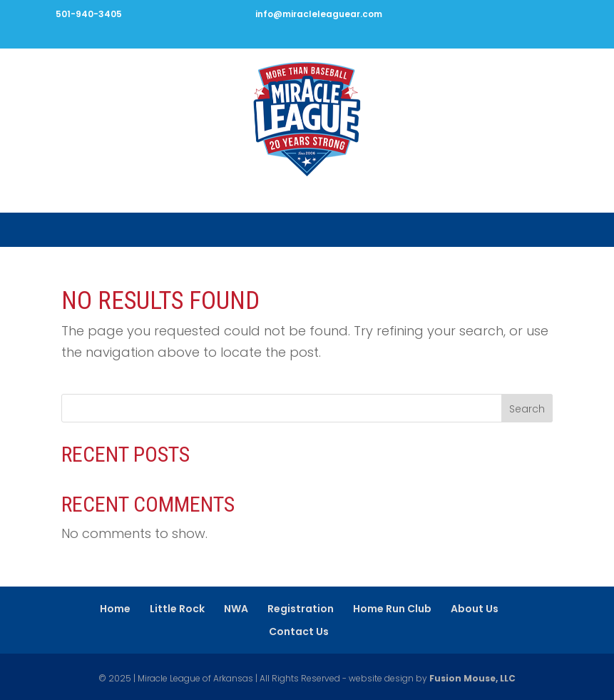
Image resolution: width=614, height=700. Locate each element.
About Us (475, 609)
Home (115, 609)
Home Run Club (392, 609)
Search (527, 409)
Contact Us (299, 631)
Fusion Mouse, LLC (472, 678)
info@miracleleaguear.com (319, 14)
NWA (236, 609)
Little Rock (177, 609)
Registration (301, 609)
